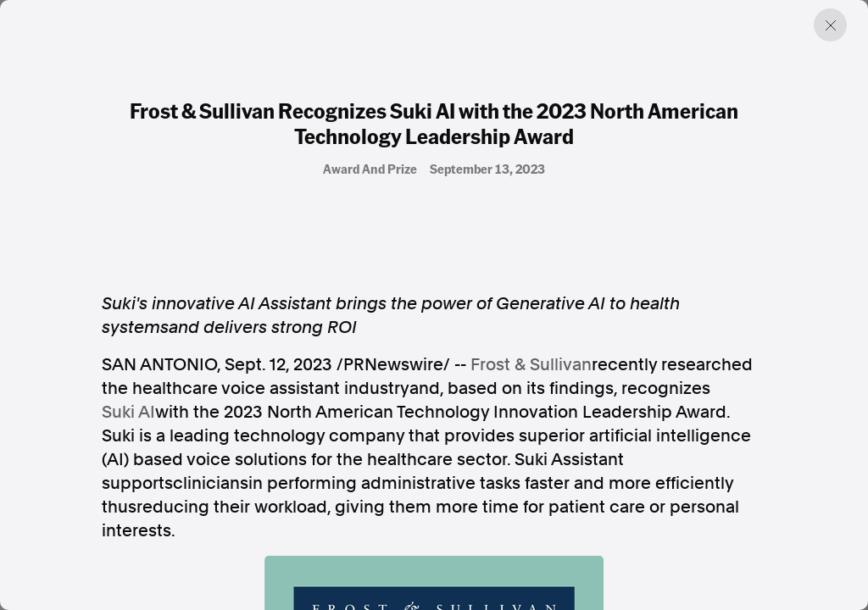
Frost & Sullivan (531, 364)
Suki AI (128, 412)
